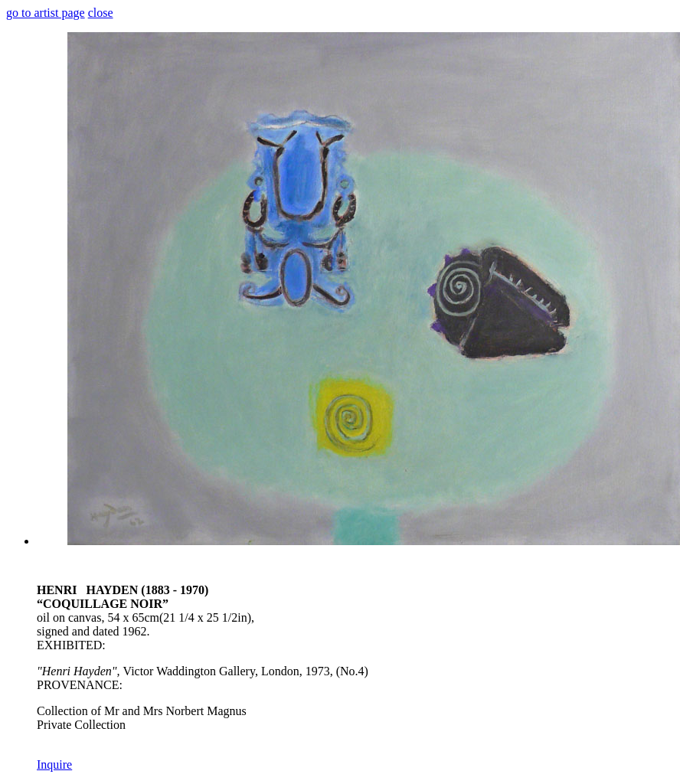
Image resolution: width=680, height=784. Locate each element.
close (101, 13)
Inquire (54, 764)
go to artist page (46, 13)
